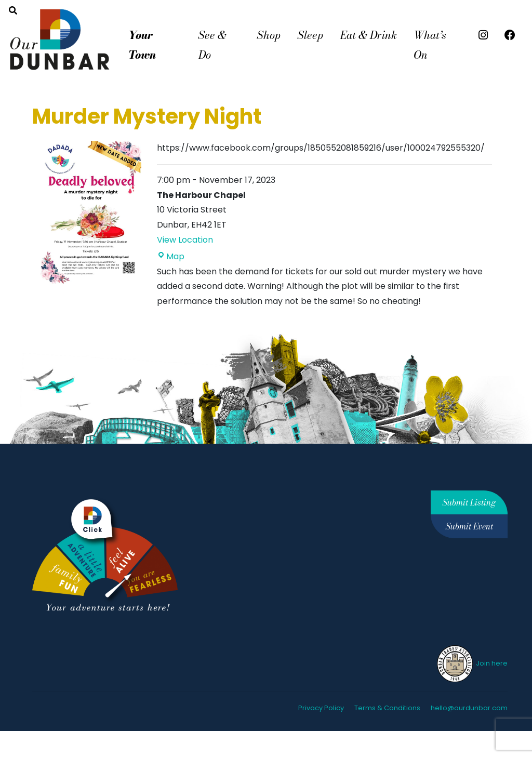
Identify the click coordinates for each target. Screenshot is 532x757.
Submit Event (469, 526)
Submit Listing (469, 502)
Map (171, 256)
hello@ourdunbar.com (469, 708)
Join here (471, 663)
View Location (185, 240)
